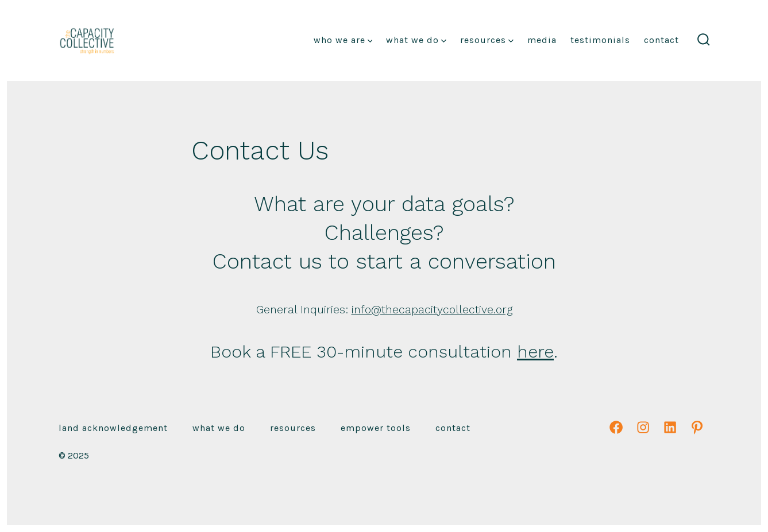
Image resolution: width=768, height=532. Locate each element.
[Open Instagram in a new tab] (643, 427)
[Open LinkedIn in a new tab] (670, 427)
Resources (487, 40)
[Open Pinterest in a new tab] (697, 427)
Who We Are (343, 40)
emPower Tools (376, 428)
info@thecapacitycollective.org (432, 310)
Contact (661, 40)
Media (542, 40)
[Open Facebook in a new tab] (616, 427)
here (535, 352)
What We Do (416, 40)
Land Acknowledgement (113, 428)
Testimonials (600, 40)
